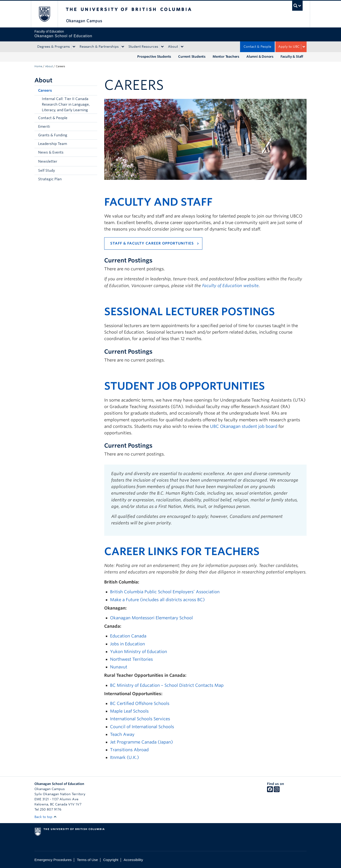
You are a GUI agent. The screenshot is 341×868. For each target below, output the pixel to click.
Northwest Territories (131, 659)
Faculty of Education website (230, 286)
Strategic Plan (50, 179)
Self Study (47, 171)
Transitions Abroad (129, 750)
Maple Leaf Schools (129, 711)
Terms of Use (87, 860)
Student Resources (143, 47)
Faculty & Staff (292, 57)
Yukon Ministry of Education (139, 652)
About (173, 47)
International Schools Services (140, 719)
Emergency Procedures (53, 860)
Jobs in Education (127, 644)
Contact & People (257, 47)
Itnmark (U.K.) (124, 757)
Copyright (111, 860)
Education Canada (128, 636)
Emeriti (44, 127)
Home (38, 66)
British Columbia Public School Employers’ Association (165, 592)
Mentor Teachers (226, 57)
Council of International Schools (142, 727)
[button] (93, 90)
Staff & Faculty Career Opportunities (152, 243)
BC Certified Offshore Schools (140, 703)
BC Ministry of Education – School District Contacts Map (167, 685)
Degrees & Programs (53, 47)
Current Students (192, 57)
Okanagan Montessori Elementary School (151, 618)
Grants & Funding (53, 135)
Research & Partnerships (99, 47)
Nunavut (119, 667)
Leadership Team (53, 144)
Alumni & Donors (260, 57)
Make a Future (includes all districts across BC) (157, 600)
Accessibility (133, 860)
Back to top (46, 817)
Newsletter (48, 161)
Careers (45, 90)
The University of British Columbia (44, 14)
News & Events (51, 152)
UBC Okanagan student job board (244, 426)
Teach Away (122, 734)
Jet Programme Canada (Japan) (141, 742)
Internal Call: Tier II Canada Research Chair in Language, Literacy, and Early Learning (66, 104)
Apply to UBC (289, 47)
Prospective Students (154, 57)
